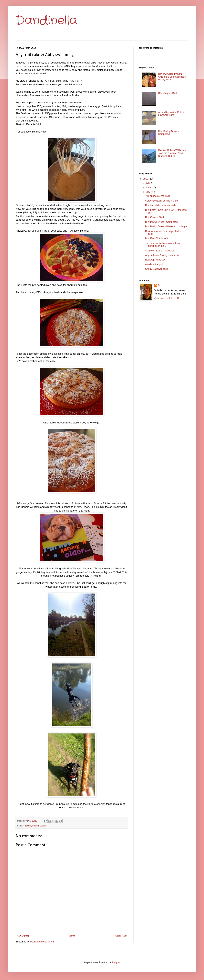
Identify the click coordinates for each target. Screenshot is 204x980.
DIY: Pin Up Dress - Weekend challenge (166, 226)
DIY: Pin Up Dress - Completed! (168, 133)
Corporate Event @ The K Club (161, 201)
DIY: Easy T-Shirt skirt (157, 238)
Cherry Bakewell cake (157, 269)
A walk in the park (154, 264)
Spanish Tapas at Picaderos (160, 251)
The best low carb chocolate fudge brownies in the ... (163, 245)
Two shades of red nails (158, 196)
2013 (146, 179)
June (149, 188)
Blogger (116, 963)
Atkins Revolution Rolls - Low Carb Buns (171, 114)
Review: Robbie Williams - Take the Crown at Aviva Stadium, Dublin (172, 153)
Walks (43, 826)
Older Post (121, 936)
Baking (28, 826)
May (148, 192)
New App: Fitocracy (155, 260)
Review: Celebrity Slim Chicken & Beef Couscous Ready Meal (172, 77)
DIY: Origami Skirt (168, 93)
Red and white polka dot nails (161, 205)
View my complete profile (167, 298)
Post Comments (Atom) (42, 942)
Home (72, 936)
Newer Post (23, 936)
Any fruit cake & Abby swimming (162, 255)
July (148, 183)
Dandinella (46, 21)
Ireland (36, 826)
